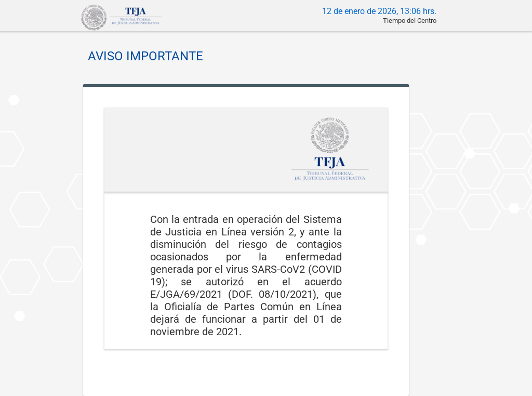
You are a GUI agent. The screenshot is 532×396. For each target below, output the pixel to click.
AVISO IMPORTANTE (145, 56)
